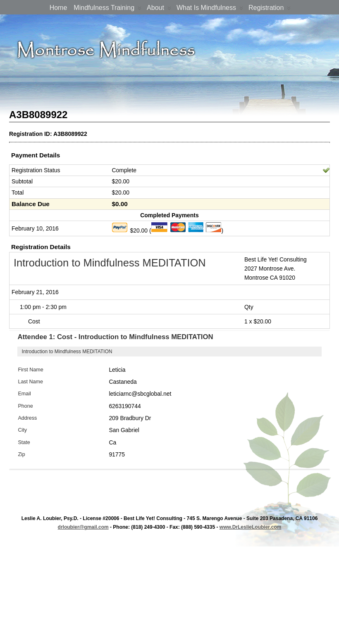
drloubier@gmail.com (83, 527)
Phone (25, 406)
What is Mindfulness (210, 9)
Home (58, 8)
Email (24, 394)
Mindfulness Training (107, 9)
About (159, 9)
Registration (270, 9)
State (24, 442)
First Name (30, 370)
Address (27, 418)
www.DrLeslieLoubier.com (251, 527)
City (22, 430)
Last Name (30, 382)
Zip (21, 454)
